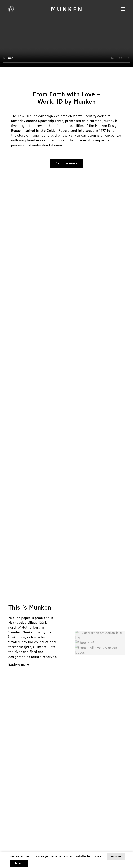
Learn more (94, 856)
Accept (19, 863)
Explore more (66, 163)
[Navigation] (123, 9)
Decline (116, 856)
